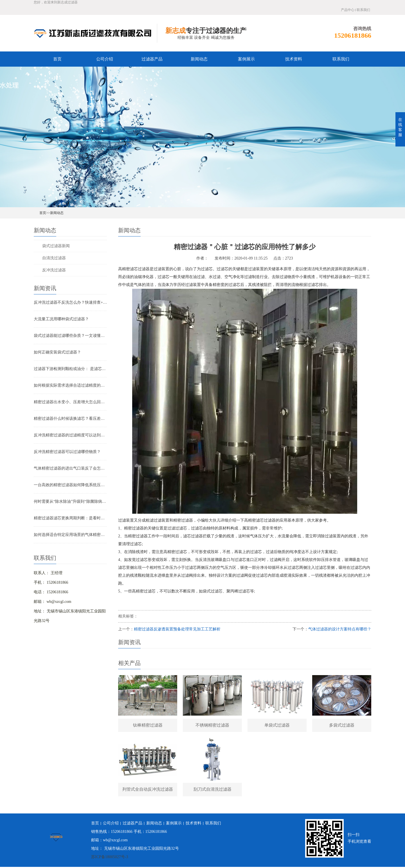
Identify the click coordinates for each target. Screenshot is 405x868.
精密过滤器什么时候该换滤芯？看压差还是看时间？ (70, 419)
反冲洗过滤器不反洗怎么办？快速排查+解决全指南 (70, 302)
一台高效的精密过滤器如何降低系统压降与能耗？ (70, 485)
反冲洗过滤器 (54, 270)
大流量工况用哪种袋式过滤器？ (61, 319)
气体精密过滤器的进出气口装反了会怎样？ (70, 468)
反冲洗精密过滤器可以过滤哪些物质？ (67, 452)
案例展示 (246, 59)
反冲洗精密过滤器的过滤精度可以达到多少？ (70, 435)
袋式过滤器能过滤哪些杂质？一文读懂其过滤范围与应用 (70, 336)
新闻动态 (199, 59)
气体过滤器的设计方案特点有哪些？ (340, 629)
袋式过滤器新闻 (56, 246)
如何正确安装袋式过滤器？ (57, 352)
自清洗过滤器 (54, 258)
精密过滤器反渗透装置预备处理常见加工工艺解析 (177, 629)
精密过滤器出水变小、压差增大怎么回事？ (70, 402)
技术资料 (294, 59)
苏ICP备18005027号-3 (110, 858)
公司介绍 (105, 59)
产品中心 (348, 10)
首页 (57, 59)
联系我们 (363, 10)
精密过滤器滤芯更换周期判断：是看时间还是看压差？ (70, 518)
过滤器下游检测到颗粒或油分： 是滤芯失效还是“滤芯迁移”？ (70, 369)
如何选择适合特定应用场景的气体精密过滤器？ (70, 535)
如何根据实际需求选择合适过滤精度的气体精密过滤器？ (70, 385)
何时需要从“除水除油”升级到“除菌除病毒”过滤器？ (70, 501)
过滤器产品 (152, 59)
